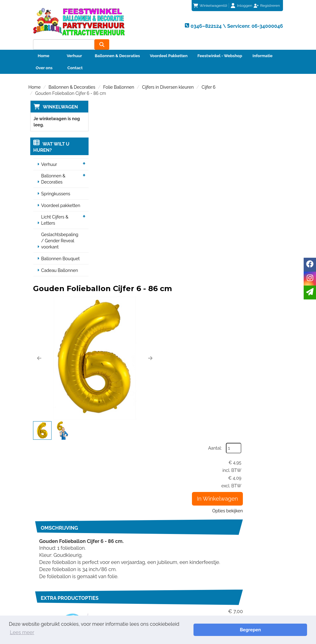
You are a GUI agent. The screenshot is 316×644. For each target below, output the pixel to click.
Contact (75, 57)
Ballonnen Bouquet (59, 248)
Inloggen (245, 6)
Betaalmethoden (183, 534)
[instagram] (310, 279)
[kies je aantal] (275, 392)
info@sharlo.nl (260, 438)
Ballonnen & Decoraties (117, 45)
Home (43, 45)
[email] (310, 292)
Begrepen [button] (285, 633)
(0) (210, 6)
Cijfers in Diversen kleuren (168, 77)
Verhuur (74, 45)
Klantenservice (181, 528)
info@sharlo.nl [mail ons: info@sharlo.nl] (51, 505)
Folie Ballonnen (118, 77)
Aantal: (255, 109)
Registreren (270, 6)
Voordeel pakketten (59, 195)
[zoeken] (276, 25)
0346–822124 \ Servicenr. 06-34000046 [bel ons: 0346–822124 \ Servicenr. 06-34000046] (60, 492)
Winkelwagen (59, 96)
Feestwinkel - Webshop (220, 45)
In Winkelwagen (258, 160)
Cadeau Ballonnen (58, 260)
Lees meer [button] (194, 633)
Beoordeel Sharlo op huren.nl (255, 555)
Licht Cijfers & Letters (53, 210)
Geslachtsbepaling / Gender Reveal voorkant (60, 231)
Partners (108, 501)
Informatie (262, 45)
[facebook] (310, 265)
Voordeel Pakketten (168, 45)
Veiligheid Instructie (119, 507)
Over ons (44, 57)
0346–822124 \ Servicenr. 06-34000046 (194, 438)
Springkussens (54, 184)
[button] (104, 166)
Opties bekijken (268, 172)
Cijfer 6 (208, 77)
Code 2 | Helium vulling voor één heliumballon (189, 357)
